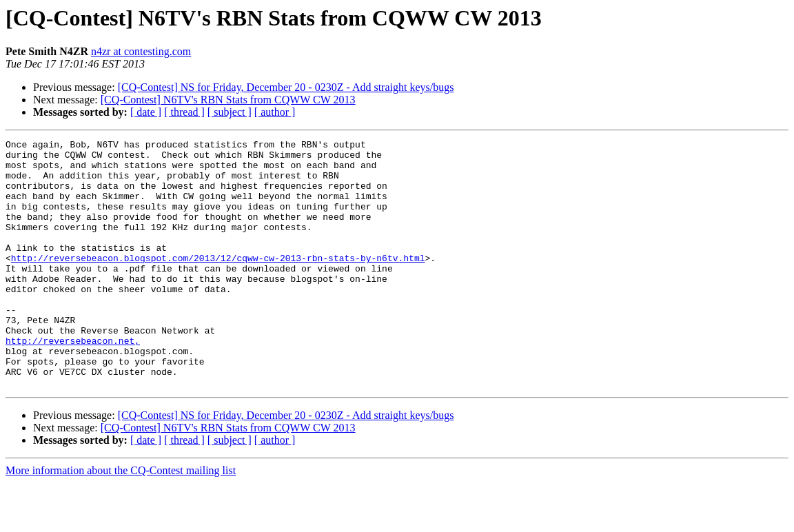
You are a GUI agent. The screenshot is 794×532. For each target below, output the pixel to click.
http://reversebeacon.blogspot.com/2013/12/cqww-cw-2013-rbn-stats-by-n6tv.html (218, 283)
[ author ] (275, 112)
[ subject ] (230, 112)
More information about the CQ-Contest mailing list (121, 520)
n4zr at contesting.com (141, 51)
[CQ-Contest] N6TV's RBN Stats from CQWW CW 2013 (228, 100)
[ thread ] (184, 112)
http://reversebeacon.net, (73, 382)
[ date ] (146, 112)
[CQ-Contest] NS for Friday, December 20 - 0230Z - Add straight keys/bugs (286, 87)
